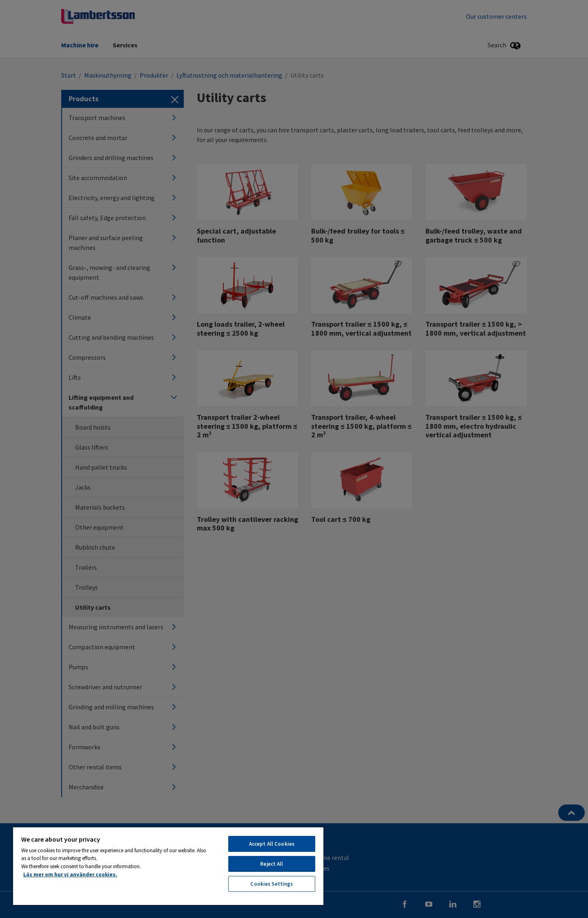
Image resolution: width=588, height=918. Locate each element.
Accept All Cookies (272, 844)
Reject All (272, 864)
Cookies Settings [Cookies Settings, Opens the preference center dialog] (272, 884)
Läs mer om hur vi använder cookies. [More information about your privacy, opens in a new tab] (70, 875)
